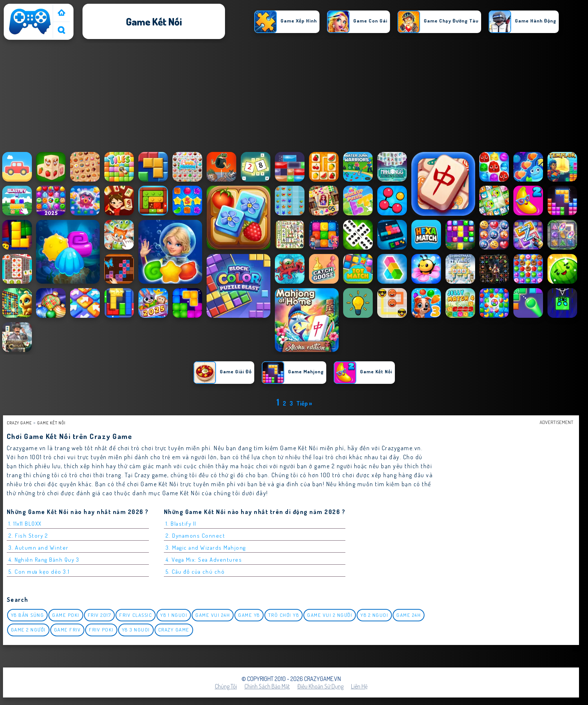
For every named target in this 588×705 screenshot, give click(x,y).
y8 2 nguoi (374, 615)
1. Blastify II (181, 524)
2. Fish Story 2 (28, 536)
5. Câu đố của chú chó (195, 572)
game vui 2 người (330, 615)
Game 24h (409, 615)
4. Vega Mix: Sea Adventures (204, 560)
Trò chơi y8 (284, 615)
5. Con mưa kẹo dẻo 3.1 (39, 572)
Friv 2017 (100, 615)
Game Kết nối (51, 423)
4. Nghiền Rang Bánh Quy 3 (44, 560)
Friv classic (136, 615)
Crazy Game (19, 423)
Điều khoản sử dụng (320, 686)
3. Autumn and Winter (39, 548)
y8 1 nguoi (174, 615)
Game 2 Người (28, 630)
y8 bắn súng (28, 615)
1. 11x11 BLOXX (25, 524)
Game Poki (66, 615)
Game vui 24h (213, 615)
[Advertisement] (294, 97)
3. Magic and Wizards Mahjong (206, 548)
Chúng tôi (226, 686)
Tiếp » (304, 403)
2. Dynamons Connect (196, 536)
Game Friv (67, 630)
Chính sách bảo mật (267, 686)
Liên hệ (359, 686)
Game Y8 (249, 615)
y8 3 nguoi (136, 630)
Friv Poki (101, 630)
